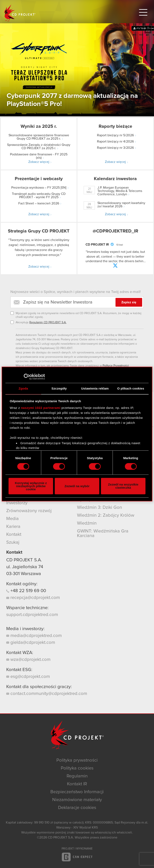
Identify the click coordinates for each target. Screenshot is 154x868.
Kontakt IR (77, 784)
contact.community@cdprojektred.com (47, 694)
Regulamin (77, 776)
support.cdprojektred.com (32, 615)
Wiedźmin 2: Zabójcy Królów (106, 515)
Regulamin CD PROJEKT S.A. (48, 322)
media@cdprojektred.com (34, 636)
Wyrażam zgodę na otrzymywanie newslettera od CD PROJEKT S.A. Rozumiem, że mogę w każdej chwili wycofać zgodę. (78, 315)
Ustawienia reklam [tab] (95, 388)
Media (12, 519)
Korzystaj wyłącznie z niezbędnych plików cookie (31, 486)
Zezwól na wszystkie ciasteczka (123, 486)
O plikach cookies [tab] (131, 388)
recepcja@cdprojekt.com (33, 598)
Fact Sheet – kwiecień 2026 (39, 203)
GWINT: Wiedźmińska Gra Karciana (103, 534)
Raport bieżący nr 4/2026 (115, 141)
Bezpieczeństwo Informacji (77, 792)
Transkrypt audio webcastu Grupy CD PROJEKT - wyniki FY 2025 (39, 195)
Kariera (13, 527)
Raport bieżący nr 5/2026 (115, 135)
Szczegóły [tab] (59, 388)
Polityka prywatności (77, 760)
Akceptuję (41, 322)
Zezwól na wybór (77, 486)
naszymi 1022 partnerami (41, 408)
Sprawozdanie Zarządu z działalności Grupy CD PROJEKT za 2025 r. (39, 146)
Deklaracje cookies (77, 808)
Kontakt (14, 535)
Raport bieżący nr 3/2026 (115, 148)
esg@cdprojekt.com (28, 677)
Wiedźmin (87, 523)
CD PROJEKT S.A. (24, 560)
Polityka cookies (77, 768)
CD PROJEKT (20, 13)
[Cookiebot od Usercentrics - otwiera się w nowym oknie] (27, 377)
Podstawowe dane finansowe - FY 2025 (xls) (39, 156)
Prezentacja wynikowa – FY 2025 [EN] (39, 188)
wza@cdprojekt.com (28, 660)
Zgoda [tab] (23, 388)
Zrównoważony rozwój (29, 511)
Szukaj (13, 542)
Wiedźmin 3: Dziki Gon (99, 508)
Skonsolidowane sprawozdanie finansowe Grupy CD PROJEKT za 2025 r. (39, 137)
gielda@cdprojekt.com (31, 643)
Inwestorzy (17, 503)
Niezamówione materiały (77, 800)
